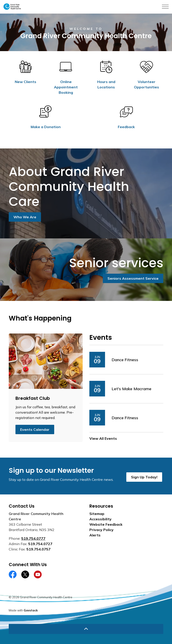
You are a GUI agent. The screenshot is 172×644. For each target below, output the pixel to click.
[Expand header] (165, 7)
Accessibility (100, 519)
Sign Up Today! (144, 477)
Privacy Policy (101, 530)
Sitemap (97, 514)
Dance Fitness (125, 360)
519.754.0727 (40, 544)
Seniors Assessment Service (133, 278)
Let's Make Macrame (132, 389)
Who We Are (25, 217)
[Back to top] (86, 629)
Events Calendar (35, 429)
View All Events (103, 438)
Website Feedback (106, 524)
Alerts (95, 535)
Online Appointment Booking (66, 87)
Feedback (126, 127)
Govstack (31, 610)
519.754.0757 (39, 549)
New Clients (26, 82)
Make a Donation (46, 127)
